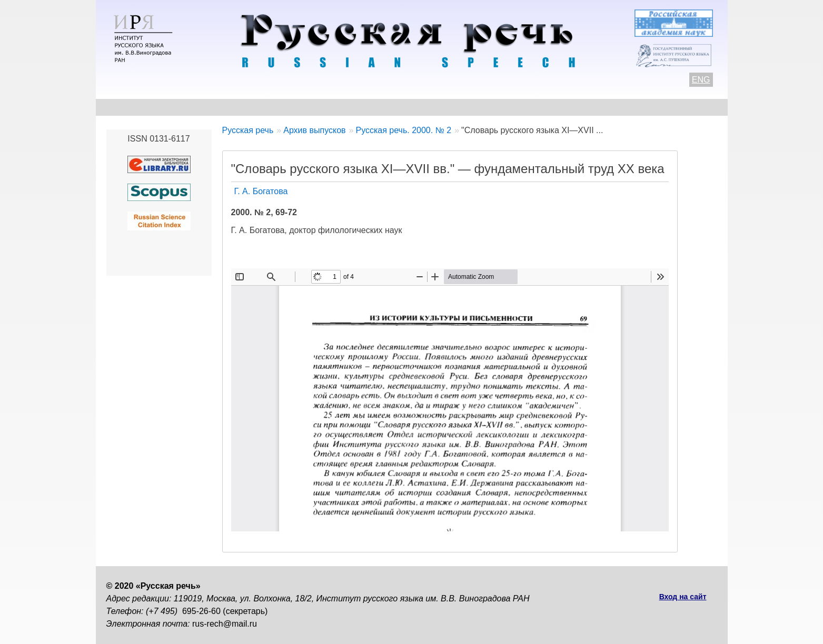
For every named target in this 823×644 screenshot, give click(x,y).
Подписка (603, 107)
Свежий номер (320, 107)
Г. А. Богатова (261, 191)
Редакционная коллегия (512, 107)
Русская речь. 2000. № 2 (403, 130)
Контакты (191, 107)
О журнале (128, 107)
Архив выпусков (406, 107)
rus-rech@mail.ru (225, 624)
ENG (701, 80)
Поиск (657, 107)
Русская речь (248, 130)
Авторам (250, 107)
